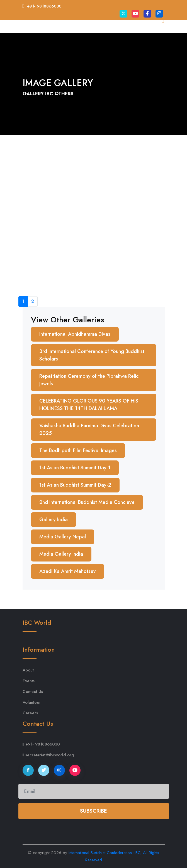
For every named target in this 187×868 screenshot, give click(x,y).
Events (29, 681)
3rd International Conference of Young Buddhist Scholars (92, 355)
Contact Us (33, 692)
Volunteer (32, 702)
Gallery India (54, 519)
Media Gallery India (61, 554)
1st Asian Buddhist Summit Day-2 (75, 485)
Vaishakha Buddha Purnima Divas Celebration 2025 (89, 429)
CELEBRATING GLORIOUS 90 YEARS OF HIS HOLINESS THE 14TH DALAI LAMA (89, 405)
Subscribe (93, 811)
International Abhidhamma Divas (75, 334)
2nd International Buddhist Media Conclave (87, 502)
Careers (30, 713)
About (28, 670)
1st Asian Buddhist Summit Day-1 (75, 468)
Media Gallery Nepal (63, 537)
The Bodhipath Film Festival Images (78, 450)
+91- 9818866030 (44, 6)
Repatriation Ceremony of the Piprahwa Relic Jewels (89, 380)
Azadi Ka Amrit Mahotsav (68, 571)
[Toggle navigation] (157, 37)
